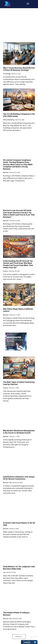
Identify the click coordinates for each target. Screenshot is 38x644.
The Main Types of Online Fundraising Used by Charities (19, 383)
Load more (19, 637)
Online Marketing (9, 120)
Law (4, 572)
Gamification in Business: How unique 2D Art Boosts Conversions (19, 478)
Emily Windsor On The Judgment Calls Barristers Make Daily (19, 568)
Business (6, 172)
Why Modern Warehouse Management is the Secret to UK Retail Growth (19, 432)
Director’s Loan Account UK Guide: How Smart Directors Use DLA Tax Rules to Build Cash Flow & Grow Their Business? (19, 214)
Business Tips (7, 483)
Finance (6, 271)
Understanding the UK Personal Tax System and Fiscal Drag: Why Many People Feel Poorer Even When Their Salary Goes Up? (18, 264)
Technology (7, 74)
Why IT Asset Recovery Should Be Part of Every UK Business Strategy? (19, 69)
